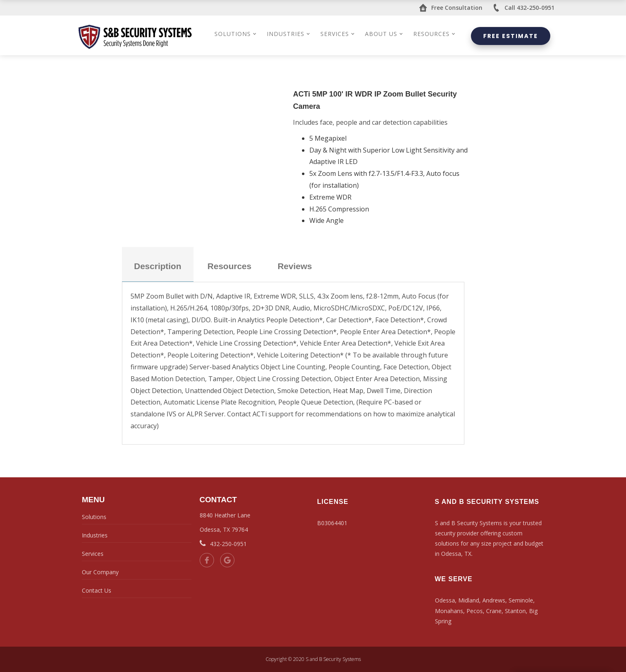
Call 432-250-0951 (523, 8)
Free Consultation (451, 8)
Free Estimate (511, 36)
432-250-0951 (223, 544)
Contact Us (97, 590)
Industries (95, 535)
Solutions (94, 517)
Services (93, 554)
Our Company (100, 572)
